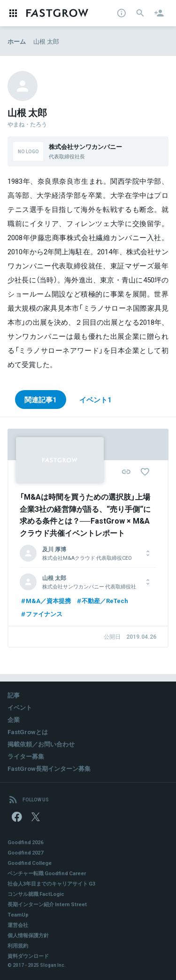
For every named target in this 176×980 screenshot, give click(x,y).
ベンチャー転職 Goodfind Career (47, 873)
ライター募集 (26, 756)
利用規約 (18, 945)
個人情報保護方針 (28, 935)
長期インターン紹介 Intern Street (47, 904)
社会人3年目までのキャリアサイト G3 (51, 883)
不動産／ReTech (102, 600)
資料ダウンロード (28, 956)
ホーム (17, 41)
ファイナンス (41, 614)
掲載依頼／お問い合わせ (41, 744)
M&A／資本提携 (45, 600)
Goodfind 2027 (25, 852)
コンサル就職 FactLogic (36, 894)
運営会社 (18, 925)
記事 (14, 695)
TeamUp (18, 914)
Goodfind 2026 (25, 842)
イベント (20, 707)
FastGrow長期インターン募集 (49, 768)
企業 (14, 719)
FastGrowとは (28, 732)
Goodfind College (30, 863)
